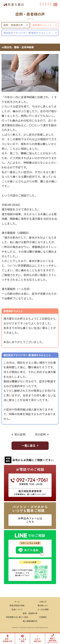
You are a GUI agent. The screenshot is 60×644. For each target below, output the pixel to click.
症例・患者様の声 (13, 25)
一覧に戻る (29, 446)
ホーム (17, 602)
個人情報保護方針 (30, 621)
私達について (17, 610)
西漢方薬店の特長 (17, 606)
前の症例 (20, 434)
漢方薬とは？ (43, 606)
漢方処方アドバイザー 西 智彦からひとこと (27, 33)
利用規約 (43, 617)
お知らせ (43, 602)
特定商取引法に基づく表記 (17, 617)
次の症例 (40, 434)
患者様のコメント (42, 25)
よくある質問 (43, 610)
